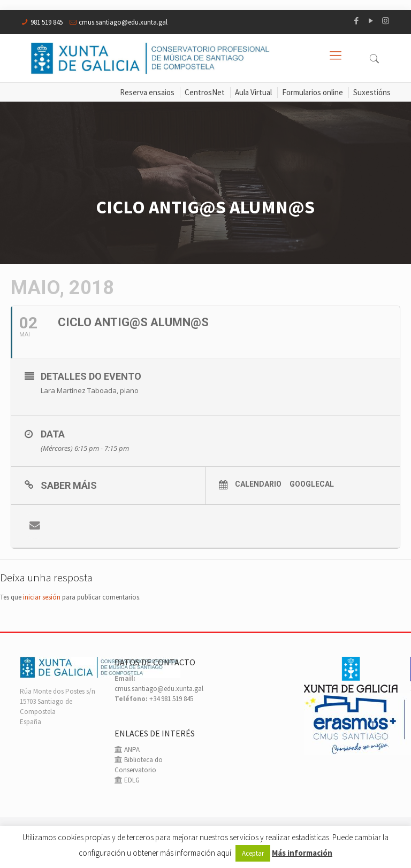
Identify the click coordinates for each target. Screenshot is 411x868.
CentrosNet (205, 92)
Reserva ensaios (147, 92)
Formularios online (313, 92)
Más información (302, 853)
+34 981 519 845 (171, 699)
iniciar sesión (42, 597)
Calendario (258, 484)
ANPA (131, 750)
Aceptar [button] (253, 853)
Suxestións (372, 92)
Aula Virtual (253, 92)
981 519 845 (47, 22)
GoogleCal (312, 484)
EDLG (131, 780)
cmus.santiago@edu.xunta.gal (123, 22)
